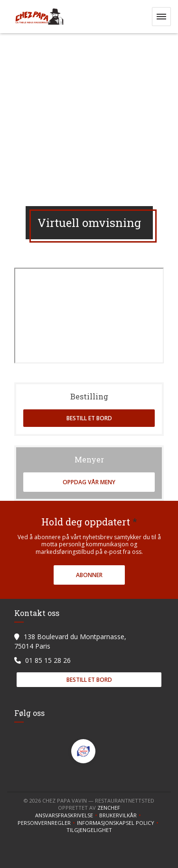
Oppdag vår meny (89, 482)
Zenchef (109, 808)
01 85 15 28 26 (48, 660)
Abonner (89, 575)
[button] (161, 17)
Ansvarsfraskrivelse (67, 815)
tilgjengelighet (89, 830)
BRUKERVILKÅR (121, 815)
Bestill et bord (89, 418)
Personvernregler (47, 823)
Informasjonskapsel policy (119, 823)
